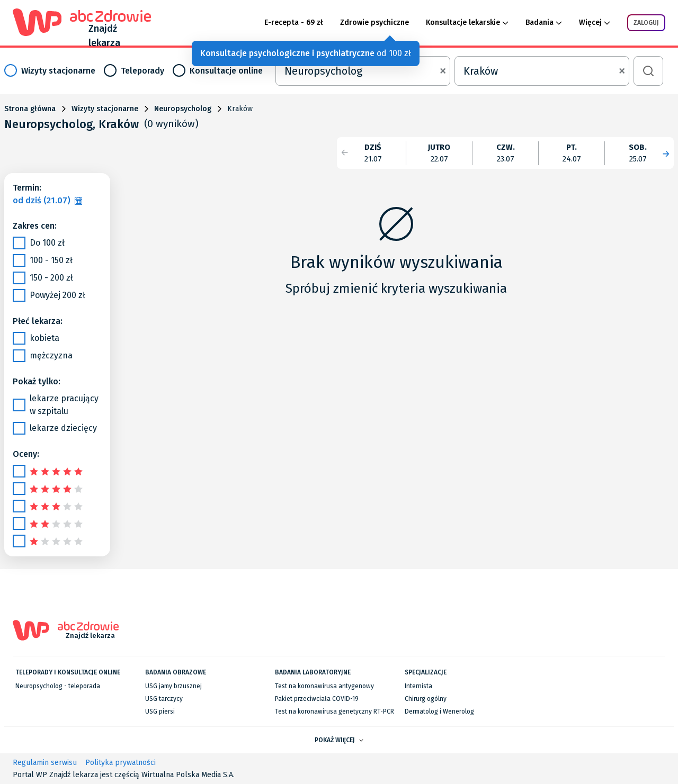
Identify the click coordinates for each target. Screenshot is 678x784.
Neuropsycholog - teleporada (58, 686)
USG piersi (160, 711)
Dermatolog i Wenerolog (439, 711)
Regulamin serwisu (45, 763)
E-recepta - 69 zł (294, 22)
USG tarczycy (164, 699)
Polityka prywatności (121, 763)
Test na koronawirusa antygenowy (324, 686)
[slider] (57, 471)
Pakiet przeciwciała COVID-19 (317, 699)
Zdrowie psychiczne (374, 22)
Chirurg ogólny (426, 699)
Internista (418, 686)
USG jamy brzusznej (173, 686)
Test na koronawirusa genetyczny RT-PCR (334, 711)
